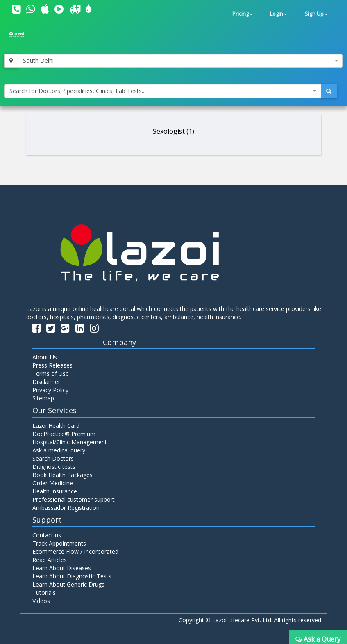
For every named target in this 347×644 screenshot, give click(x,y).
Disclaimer (46, 382)
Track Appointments (59, 543)
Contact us (47, 535)
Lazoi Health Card (56, 426)
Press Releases (52, 365)
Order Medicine (53, 483)
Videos (41, 601)
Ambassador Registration (66, 508)
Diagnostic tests (54, 467)
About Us (45, 357)
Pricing (243, 14)
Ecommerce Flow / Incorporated (75, 552)
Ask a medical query (59, 450)
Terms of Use (51, 373)
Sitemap (43, 398)
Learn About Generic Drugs (68, 584)
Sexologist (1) (173, 131)
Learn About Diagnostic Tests (72, 576)
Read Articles (50, 560)
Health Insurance (55, 491)
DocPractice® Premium (64, 434)
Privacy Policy (50, 390)
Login (279, 14)
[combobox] (180, 61)
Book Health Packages (62, 475)
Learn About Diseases (62, 568)
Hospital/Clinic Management (70, 442)
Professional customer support (74, 499)
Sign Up (316, 14)
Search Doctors (53, 458)
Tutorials (44, 593)
